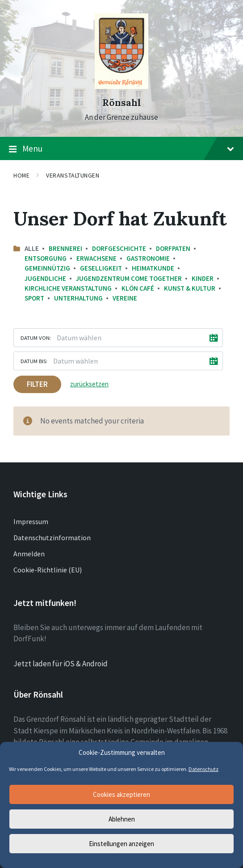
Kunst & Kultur (190, 288)
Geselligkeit (101, 268)
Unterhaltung (78, 298)
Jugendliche (45, 278)
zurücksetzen (89, 384)
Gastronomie (148, 258)
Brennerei (65, 248)
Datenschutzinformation (52, 538)
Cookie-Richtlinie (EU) (48, 570)
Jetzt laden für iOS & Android (61, 664)
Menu (121, 149)
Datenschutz (203, 769)
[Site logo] (121, 86)
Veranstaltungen (73, 175)
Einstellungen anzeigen (121, 844)
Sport (34, 298)
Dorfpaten (173, 248)
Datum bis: (34, 361)
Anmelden (29, 554)
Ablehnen (122, 819)
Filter (37, 384)
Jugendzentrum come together (129, 278)
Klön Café (138, 288)
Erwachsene (96, 258)
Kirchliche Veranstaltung (68, 288)
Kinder (203, 278)
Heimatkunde (153, 268)
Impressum (31, 521)
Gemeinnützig (47, 268)
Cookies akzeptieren (121, 794)
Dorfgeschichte (119, 248)
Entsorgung (46, 258)
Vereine (125, 298)
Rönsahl (122, 103)
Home (21, 175)
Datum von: (36, 338)
